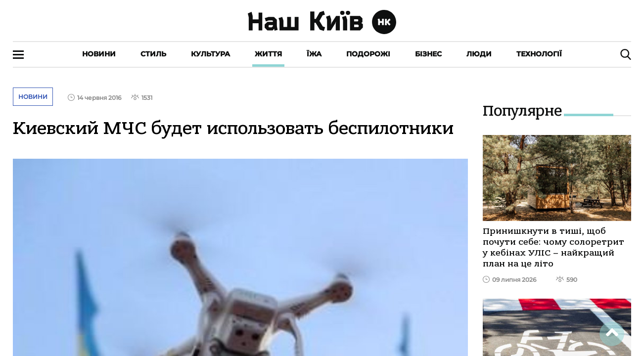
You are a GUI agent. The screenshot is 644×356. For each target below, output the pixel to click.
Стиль (153, 54)
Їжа (314, 54)
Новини (99, 54)
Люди (479, 54)
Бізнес (428, 54)
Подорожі (368, 54)
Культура (210, 54)
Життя (268, 54)
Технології (539, 54)
